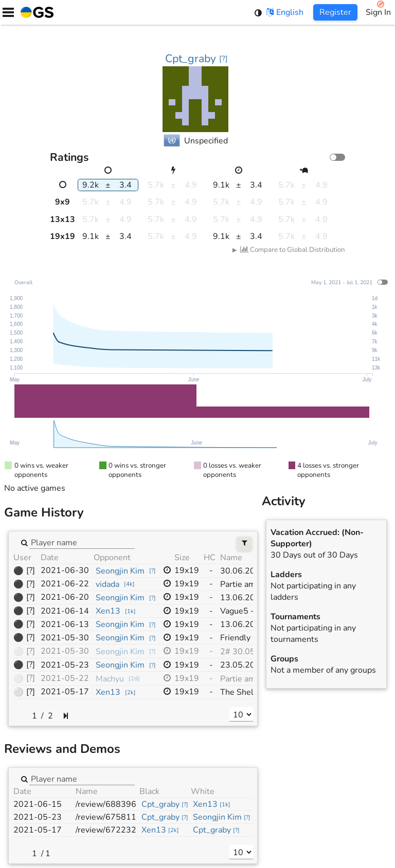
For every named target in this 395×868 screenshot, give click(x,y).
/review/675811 (106, 817)
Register (335, 12)
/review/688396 (106, 804)
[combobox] (82, 542)
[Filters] (245, 543)
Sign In (378, 12)
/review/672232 (106, 830)
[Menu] (8, 12)
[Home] (35, 12)
